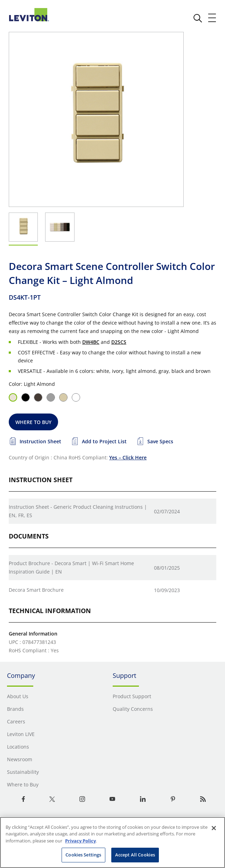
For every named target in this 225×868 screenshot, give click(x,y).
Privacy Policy (80, 841)
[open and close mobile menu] (212, 18)
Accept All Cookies (135, 855)
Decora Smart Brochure (36, 590)
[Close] (214, 828)
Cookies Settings (83, 855)
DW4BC (91, 342)
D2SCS (119, 342)
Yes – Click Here (128, 457)
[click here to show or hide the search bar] (198, 18)
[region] (112, 842)
